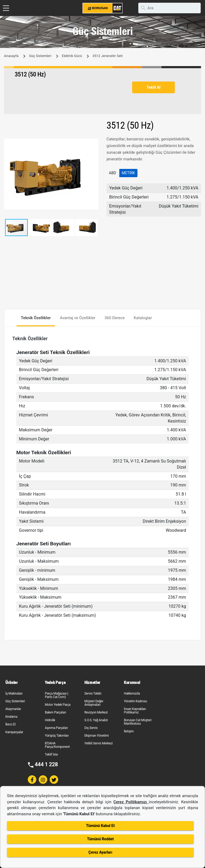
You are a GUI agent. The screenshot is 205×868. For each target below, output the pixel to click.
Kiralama (11, 717)
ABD (113, 173)
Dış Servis (91, 728)
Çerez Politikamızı (131, 802)
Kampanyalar (14, 732)
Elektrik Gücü (72, 56)
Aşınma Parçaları (56, 728)
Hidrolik (50, 720)
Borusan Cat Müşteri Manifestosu (138, 722)
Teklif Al (153, 87)
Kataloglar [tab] (143, 318)
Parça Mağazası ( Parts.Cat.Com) (57, 695)
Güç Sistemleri (40, 56)
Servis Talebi (93, 693)
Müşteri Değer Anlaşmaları (94, 703)
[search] (169, 8)
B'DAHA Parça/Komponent (57, 745)
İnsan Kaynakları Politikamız (135, 711)
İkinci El (10, 724)
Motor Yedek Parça (58, 705)
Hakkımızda (132, 693)
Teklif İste (51, 755)
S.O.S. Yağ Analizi (96, 720)
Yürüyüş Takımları (57, 736)
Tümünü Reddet (100, 839)
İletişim (129, 731)
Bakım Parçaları (55, 712)
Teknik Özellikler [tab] (36, 318)
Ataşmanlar (13, 709)
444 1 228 (46, 764)
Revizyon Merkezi (96, 712)
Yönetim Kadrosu (135, 701)
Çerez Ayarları (100, 852)
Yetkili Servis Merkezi (98, 743)
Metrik (128, 173)
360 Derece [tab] (115, 318)
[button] (94, 143)
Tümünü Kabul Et (100, 826)
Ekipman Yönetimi (96, 736)
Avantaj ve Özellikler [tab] (78, 318)
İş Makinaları (14, 693)
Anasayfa (11, 56)
